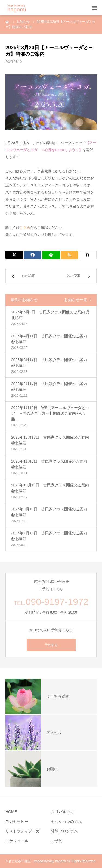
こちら (25, 228)
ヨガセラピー (17, 822)
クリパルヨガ (63, 812)
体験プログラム (64, 831)
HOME (11, 812)
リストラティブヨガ (23, 831)
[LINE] (51, 255)
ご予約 (57, 841)
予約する (51, 645)
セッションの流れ (66, 822)
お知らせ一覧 (76, 300)
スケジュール (17, 841)
